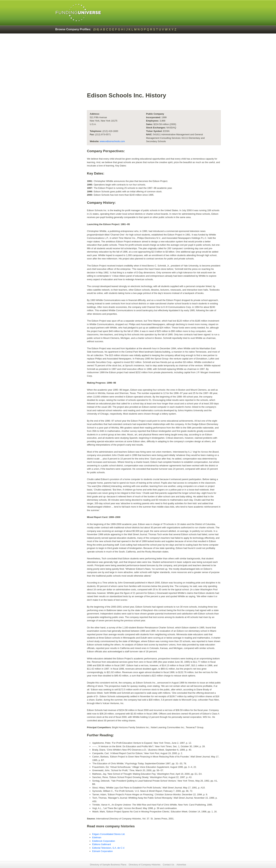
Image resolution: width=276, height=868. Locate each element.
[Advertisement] (154, 64)
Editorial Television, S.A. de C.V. (109, 848)
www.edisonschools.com (112, 141)
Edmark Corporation (102, 851)
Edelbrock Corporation (104, 841)
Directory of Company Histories (145, 865)
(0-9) (96, 29)
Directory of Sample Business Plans (108, 865)
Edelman (97, 837)
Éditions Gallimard (102, 844)
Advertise (181, 865)
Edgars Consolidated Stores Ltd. (109, 834)
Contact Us (168, 865)
